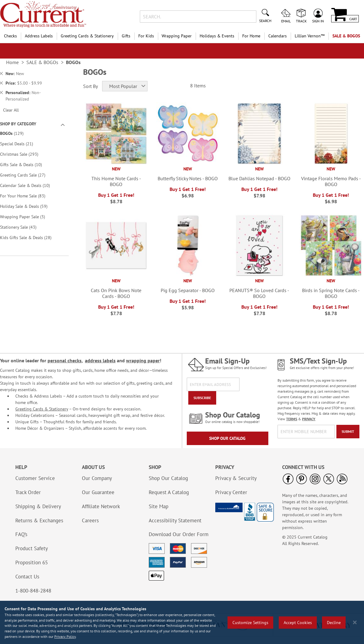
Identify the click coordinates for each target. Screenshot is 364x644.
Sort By (90, 86)
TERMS (292, 419)
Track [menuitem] (301, 21)
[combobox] (198, 17)
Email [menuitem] (286, 21)
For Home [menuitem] (251, 36)
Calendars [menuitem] (278, 36)
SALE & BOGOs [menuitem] (346, 36)
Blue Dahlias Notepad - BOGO (259, 178)
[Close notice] (355, 622)
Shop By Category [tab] (18, 124)
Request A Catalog (169, 492)
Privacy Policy (65, 636)
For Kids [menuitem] (146, 36)
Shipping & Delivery (38, 506)
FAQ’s (21, 534)
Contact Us (27, 577)
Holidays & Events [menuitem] (217, 36)
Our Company (97, 478)
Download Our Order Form (179, 534)
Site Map (159, 506)
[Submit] (348, 432)
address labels (100, 360)
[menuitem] (310, 36)
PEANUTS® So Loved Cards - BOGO (259, 293)
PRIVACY (309, 419)
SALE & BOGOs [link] (42, 62)
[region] (182, 622)
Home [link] (12, 62)
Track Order (28, 492)
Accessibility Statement (175, 520)
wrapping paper (143, 360)
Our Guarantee (98, 492)
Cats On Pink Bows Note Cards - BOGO (116, 293)
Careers (90, 520)
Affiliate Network (101, 506)
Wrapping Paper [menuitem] (177, 36)
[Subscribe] (202, 398)
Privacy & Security (236, 478)
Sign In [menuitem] (318, 21)
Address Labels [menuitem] (39, 36)
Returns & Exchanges (39, 520)
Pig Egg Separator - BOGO (188, 290)
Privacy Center (231, 492)
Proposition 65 (32, 562)
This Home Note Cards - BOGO (116, 181)
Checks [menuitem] (10, 36)
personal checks (65, 360)
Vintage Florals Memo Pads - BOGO (331, 181)
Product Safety (32, 548)
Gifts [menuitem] (126, 36)
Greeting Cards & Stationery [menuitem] (87, 36)
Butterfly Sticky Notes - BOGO (188, 178)
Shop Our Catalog (227, 438)
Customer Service (35, 478)
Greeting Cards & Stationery (42, 409)
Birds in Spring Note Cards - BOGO (331, 293)
